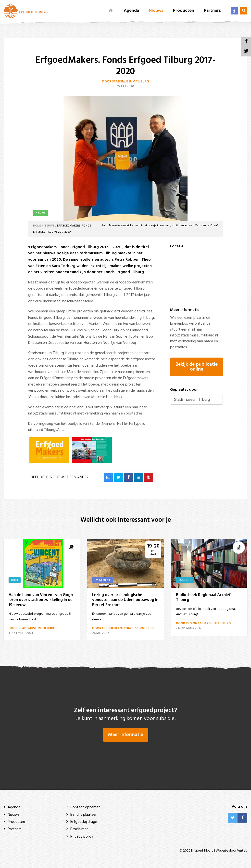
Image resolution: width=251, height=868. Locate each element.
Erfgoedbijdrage (84, 822)
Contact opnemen (85, 807)
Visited (242, 851)
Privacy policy (82, 837)
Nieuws (156, 11)
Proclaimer (79, 829)
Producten (184, 11)
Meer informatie (126, 735)
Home (37, 226)
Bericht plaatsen (84, 815)
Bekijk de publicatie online (197, 367)
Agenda (131, 11)
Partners (212, 11)
